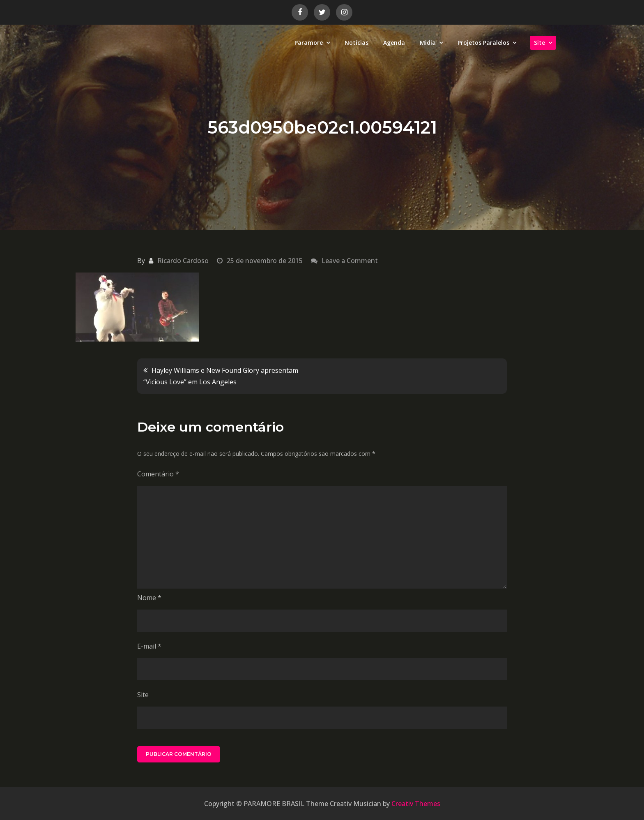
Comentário (158, 474)
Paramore (309, 43)
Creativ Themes (416, 804)
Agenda (394, 43)
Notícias (356, 43)
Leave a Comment (350, 261)
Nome (149, 598)
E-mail (149, 646)
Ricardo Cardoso (183, 261)
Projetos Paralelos (483, 43)
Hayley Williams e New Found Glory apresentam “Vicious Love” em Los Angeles (221, 376)
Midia (428, 43)
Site (539, 43)
